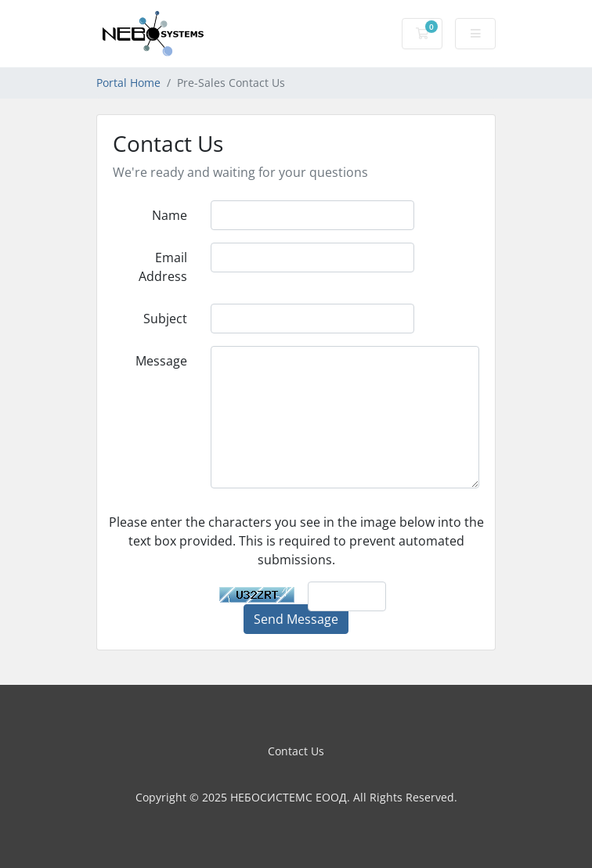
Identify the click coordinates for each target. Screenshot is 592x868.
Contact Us (296, 751)
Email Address (163, 267)
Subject (165, 319)
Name (170, 215)
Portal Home (128, 83)
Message (161, 361)
